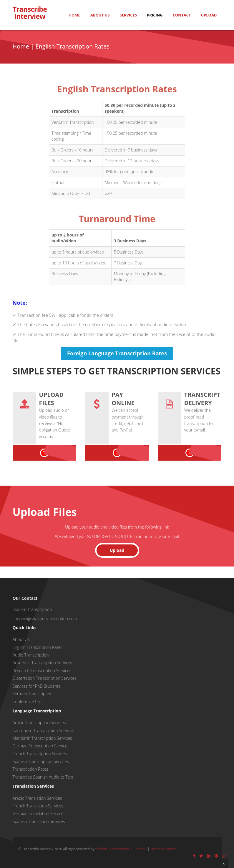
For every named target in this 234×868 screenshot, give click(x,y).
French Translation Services (38, 806)
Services (128, 15)
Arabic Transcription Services (39, 723)
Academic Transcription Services (42, 663)
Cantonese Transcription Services (43, 730)
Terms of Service (164, 849)
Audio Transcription (31, 655)
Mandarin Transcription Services (42, 738)
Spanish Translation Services (39, 821)
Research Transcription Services (42, 670)
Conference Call (27, 701)
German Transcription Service (40, 746)
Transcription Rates (30, 769)
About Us (100, 15)
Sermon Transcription (33, 694)
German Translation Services (39, 813)
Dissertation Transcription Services (45, 678)
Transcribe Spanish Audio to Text (43, 777)
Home (74, 15)
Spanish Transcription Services (41, 761)
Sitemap (140, 849)
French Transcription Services (40, 754)
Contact (182, 15)
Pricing (155, 15)
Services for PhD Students (36, 686)
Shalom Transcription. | (114, 849)
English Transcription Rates (38, 647)
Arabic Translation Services (37, 798)
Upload (209, 15)
